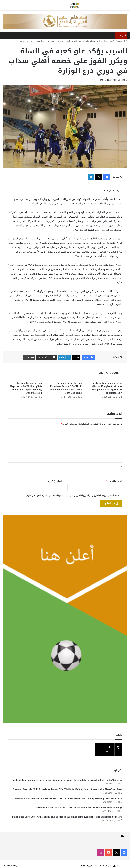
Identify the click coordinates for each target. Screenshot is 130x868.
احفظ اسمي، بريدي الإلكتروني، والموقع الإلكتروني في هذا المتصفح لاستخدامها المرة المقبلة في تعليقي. (72, 496)
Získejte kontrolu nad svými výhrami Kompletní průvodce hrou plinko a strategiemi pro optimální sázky (107, 388)
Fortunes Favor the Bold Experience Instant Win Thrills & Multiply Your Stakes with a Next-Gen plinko (66, 388)
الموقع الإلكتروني (55, 481)
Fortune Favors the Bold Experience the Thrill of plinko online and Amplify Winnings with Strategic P (26, 388)
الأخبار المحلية (109, 41)
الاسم (119, 467)
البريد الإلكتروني (114, 481)
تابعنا (124, 833)
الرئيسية (122, 41)
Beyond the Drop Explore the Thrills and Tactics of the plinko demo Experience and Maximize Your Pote (67, 813)
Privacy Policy (10, 862)
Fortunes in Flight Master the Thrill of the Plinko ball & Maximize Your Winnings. (79, 804)
